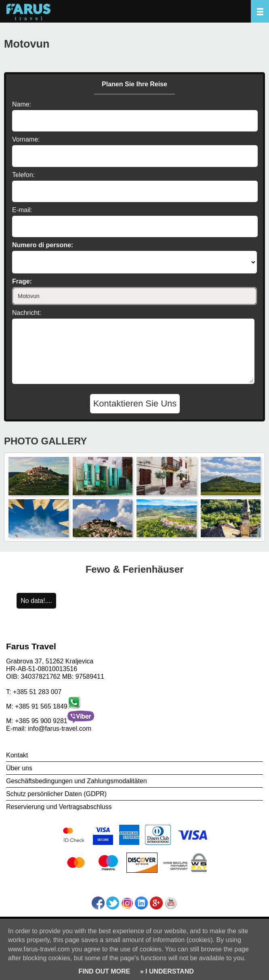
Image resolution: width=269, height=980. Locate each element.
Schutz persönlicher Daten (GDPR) (56, 794)
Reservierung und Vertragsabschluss (59, 807)
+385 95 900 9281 (41, 721)
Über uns (19, 768)
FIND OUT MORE (104, 971)
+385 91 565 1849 (41, 706)
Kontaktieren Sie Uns (135, 403)
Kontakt (17, 755)
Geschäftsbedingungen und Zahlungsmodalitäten (77, 781)
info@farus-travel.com (60, 729)
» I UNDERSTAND (166, 971)
